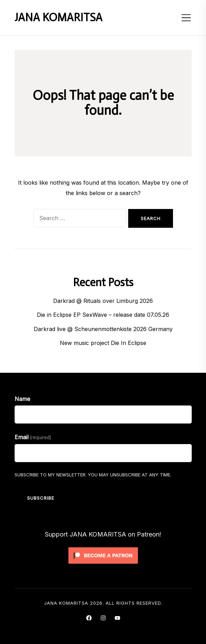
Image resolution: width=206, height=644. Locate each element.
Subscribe (41, 498)
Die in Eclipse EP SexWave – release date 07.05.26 (103, 315)
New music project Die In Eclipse (103, 343)
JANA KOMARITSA (59, 17)
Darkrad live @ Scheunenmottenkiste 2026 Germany (103, 329)
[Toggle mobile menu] (186, 18)
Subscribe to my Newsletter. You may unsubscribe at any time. (93, 475)
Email (33, 437)
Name (22, 399)
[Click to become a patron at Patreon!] (103, 549)
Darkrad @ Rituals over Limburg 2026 (103, 301)
